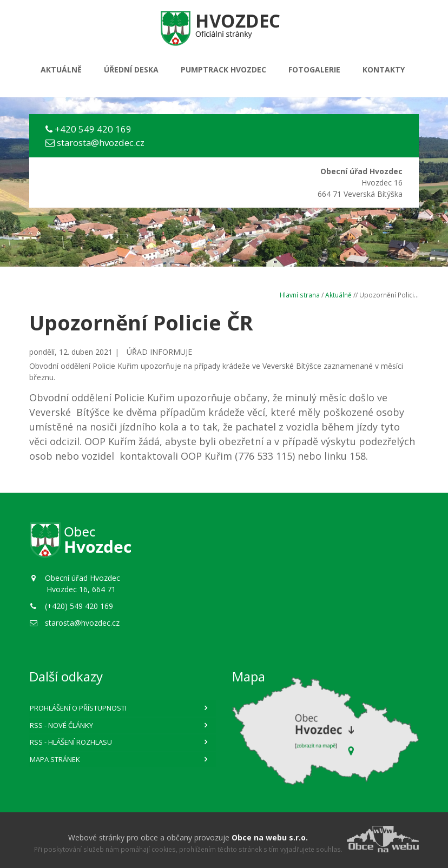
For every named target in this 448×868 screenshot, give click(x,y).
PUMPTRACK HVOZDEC (223, 69)
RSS (61, 725)
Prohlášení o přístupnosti (78, 708)
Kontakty (384, 69)
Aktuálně (61, 69)
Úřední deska (131, 69)
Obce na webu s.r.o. (270, 837)
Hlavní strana (300, 295)
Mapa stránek (55, 759)
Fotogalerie (314, 69)
